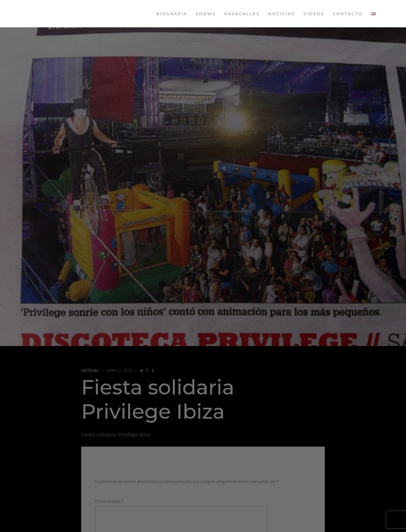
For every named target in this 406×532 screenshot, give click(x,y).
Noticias (281, 14)
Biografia (172, 14)
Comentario (109, 501)
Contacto (348, 14)
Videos (314, 14)
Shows (206, 14)
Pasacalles (242, 14)
